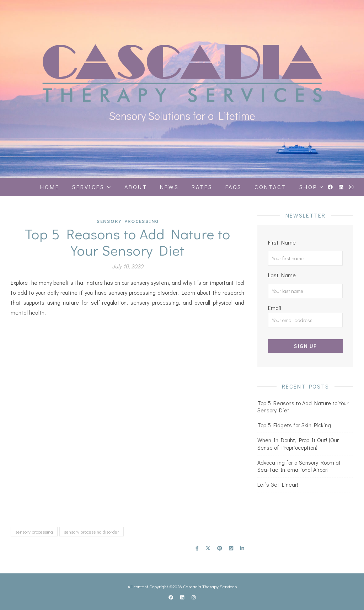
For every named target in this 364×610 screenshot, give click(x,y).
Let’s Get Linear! (278, 484)
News (169, 187)
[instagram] (351, 187)
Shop (308, 187)
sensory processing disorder (92, 532)
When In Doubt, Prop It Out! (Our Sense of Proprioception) (298, 444)
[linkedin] (341, 187)
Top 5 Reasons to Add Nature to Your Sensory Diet (303, 407)
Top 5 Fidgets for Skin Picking (294, 425)
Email (305, 316)
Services (88, 187)
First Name (282, 242)
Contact (271, 187)
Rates (202, 187)
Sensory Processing (128, 221)
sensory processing (34, 532)
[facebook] (331, 187)
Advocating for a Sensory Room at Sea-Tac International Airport (299, 466)
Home (50, 187)
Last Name (282, 275)
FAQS (234, 187)
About (136, 187)
